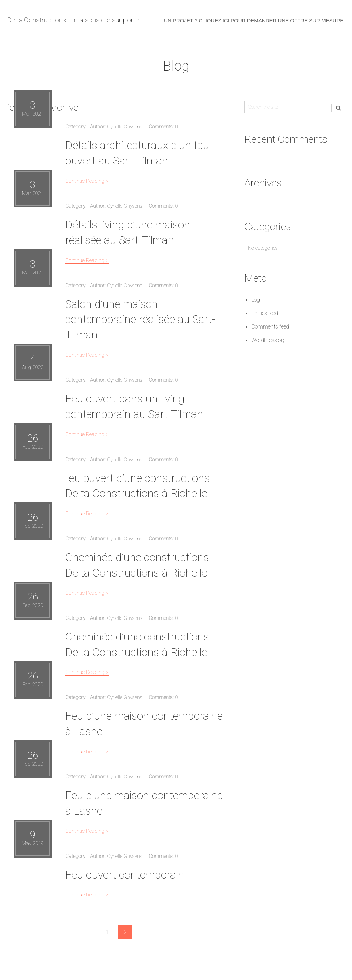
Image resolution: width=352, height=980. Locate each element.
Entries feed (265, 315)
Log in (258, 301)
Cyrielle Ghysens (125, 128)
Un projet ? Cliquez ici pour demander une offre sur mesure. (254, 21)
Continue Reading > (87, 182)
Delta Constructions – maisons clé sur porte (73, 21)
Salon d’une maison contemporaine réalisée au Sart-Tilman (140, 321)
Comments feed (270, 328)
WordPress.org (268, 341)
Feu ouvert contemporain (125, 876)
